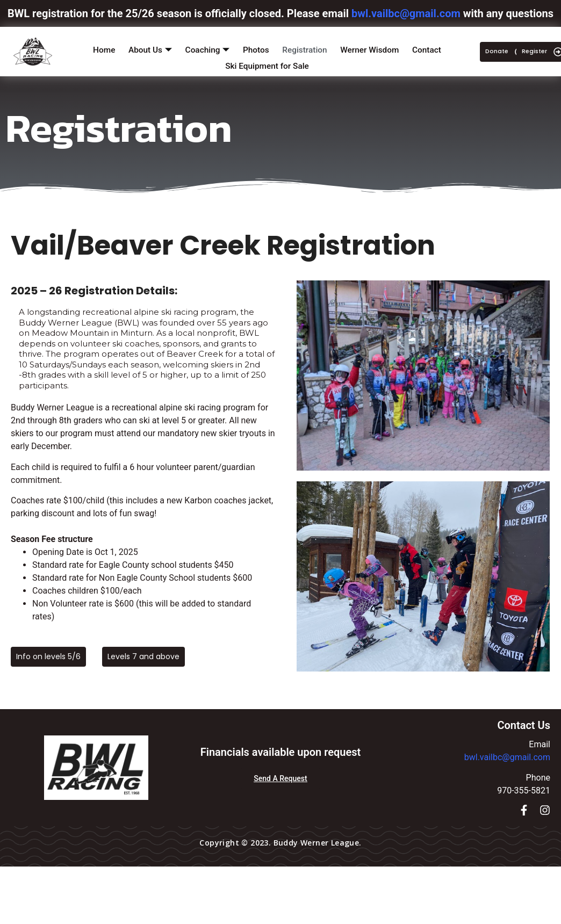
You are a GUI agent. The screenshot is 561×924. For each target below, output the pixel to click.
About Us (147, 48)
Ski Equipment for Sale (267, 60)
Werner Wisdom (374, 48)
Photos (257, 48)
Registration (307, 48)
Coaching (206, 48)
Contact (433, 48)
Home (98, 48)
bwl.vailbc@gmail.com (507, 757)
